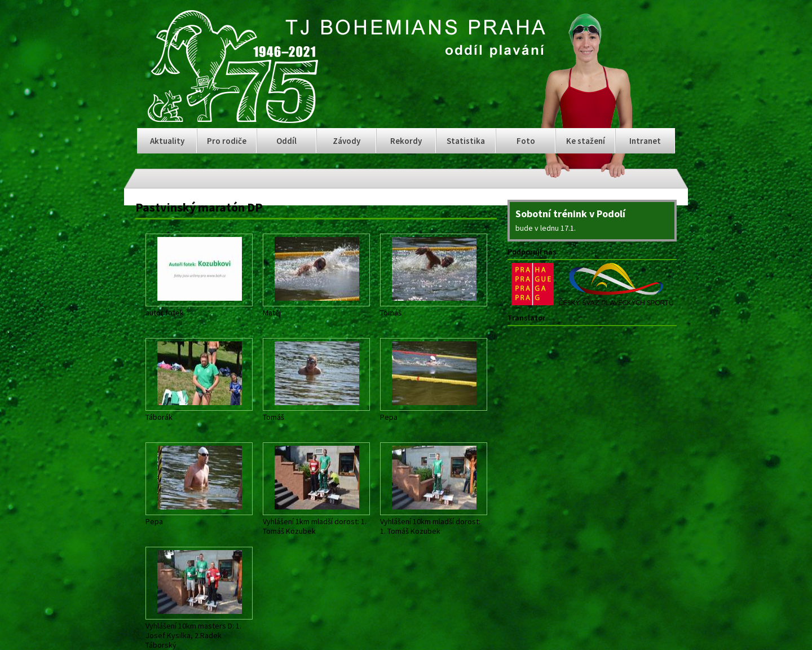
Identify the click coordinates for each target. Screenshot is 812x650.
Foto (526, 141)
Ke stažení (586, 141)
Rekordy (406, 141)
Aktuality (167, 141)
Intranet (645, 141)
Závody (347, 141)
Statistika (466, 141)
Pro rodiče (227, 141)
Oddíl (286, 141)
